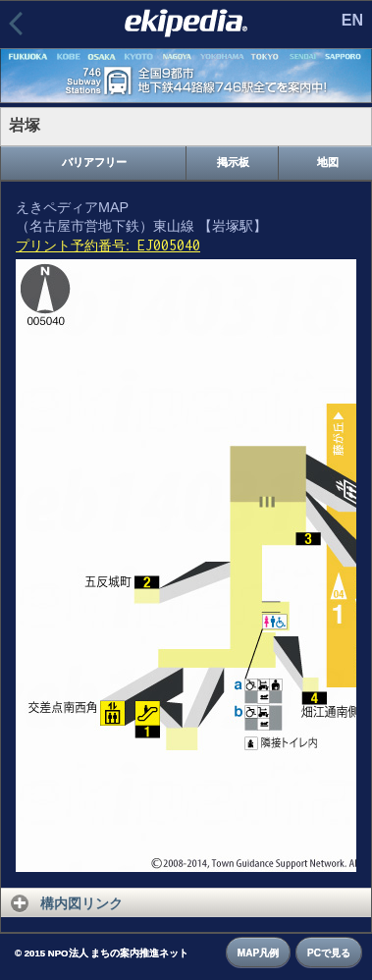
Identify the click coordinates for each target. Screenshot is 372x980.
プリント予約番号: (108, 245)
